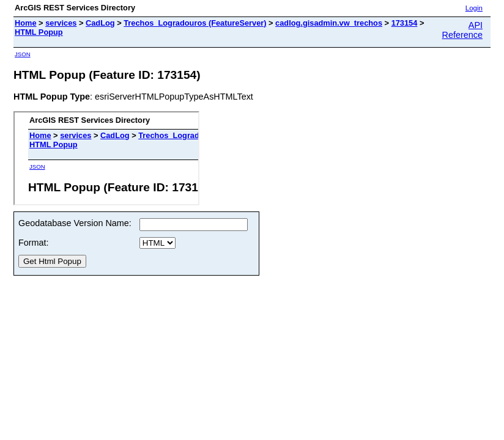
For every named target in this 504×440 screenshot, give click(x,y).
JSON (23, 54)
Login (474, 8)
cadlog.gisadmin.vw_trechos (329, 23)
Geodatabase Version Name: (75, 223)
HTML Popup (39, 32)
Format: (34, 243)
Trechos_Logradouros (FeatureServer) (195, 23)
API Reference (462, 30)
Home (26, 23)
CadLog (100, 23)
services (61, 23)
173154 (405, 23)
